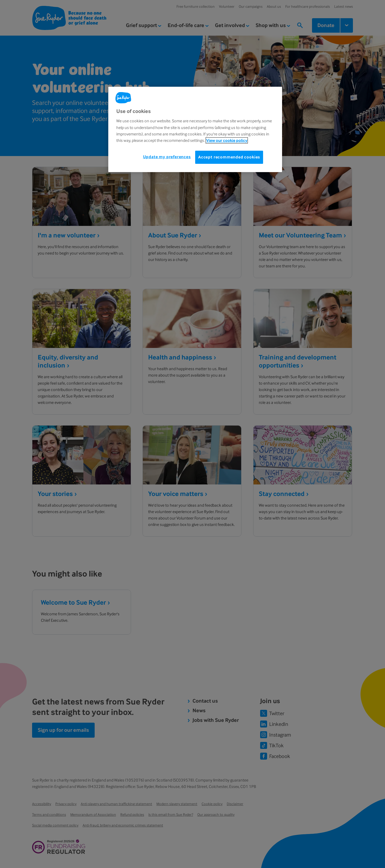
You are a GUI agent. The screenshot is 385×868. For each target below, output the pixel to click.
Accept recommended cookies (229, 157)
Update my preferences (167, 157)
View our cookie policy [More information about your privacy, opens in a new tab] (227, 140)
